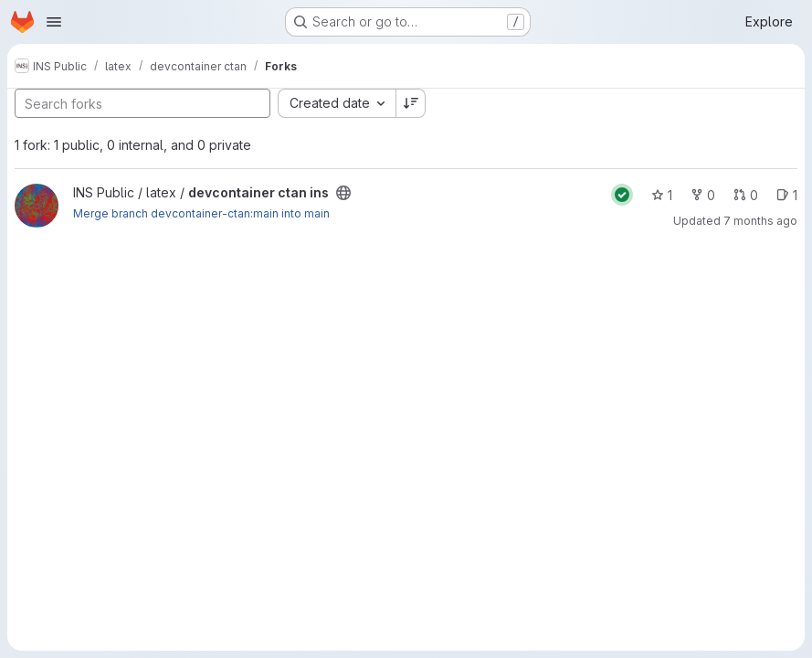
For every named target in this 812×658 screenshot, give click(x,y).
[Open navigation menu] (54, 22)
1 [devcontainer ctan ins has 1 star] (662, 195)
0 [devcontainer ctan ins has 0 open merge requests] (746, 195)
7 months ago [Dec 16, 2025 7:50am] (760, 221)
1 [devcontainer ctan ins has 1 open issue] (787, 195)
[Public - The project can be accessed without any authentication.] (343, 193)
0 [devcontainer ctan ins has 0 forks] (703, 195)
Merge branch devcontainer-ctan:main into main (201, 213)
